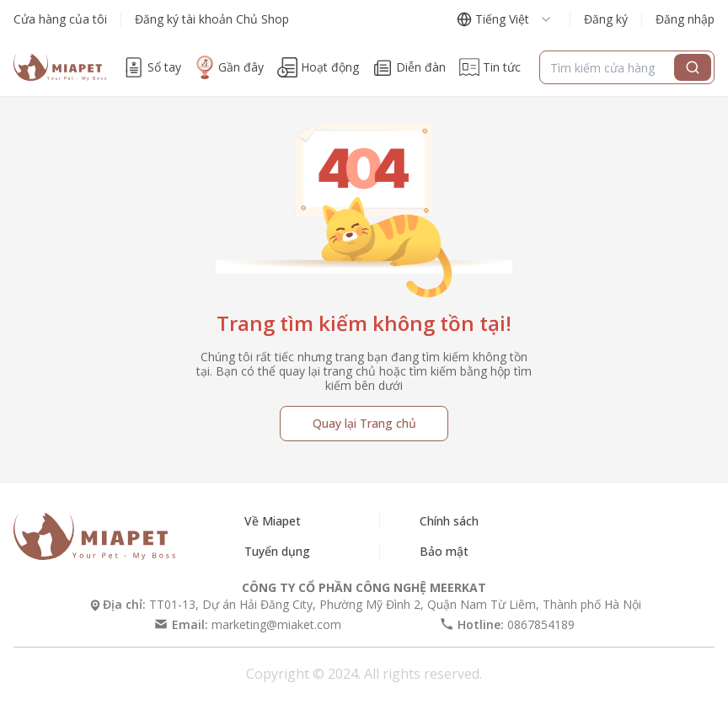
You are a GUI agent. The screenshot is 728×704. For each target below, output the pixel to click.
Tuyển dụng (277, 551)
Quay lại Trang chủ (364, 423)
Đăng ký (606, 19)
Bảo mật (444, 551)
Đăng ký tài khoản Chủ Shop (212, 19)
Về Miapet (273, 521)
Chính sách (449, 521)
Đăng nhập (685, 19)
